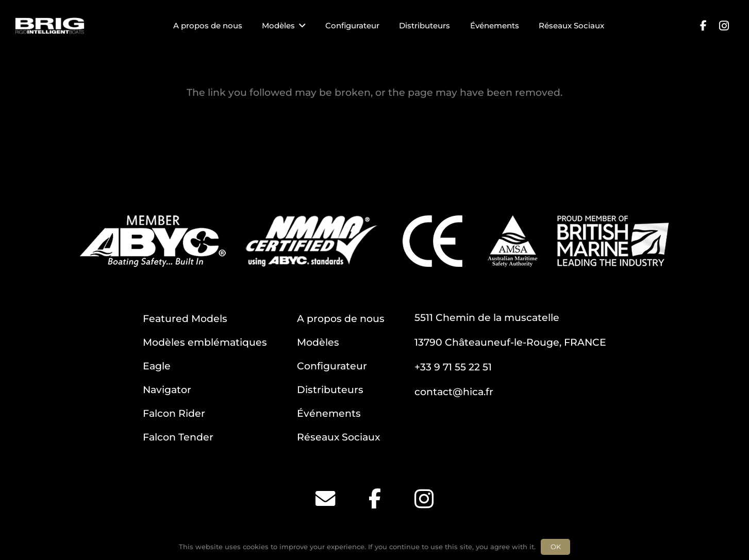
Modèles (318, 342)
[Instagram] (724, 26)
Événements (329, 413)
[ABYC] (153, 241)
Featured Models (185, 318)
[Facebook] (703, 26)
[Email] (325, 499)
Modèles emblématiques (205, 342)
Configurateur (332, 366)
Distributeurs (330, 389)
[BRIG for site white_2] (50, 26)
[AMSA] (512, 241)
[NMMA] (311, 241)
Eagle (157, 366)
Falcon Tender (178, 437)
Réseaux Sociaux (338, 437)
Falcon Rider (174, 413)
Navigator (167, 389)
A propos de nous (341, 318)
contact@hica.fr (454, 392)
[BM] (613, 241)
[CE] (432, 241)
